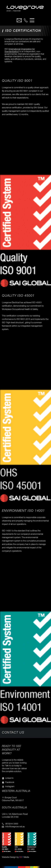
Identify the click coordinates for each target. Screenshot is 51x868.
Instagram (10, 787)
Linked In (9, 778)
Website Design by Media (15, 857)
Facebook (10, 782)
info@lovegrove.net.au (15, 827)
